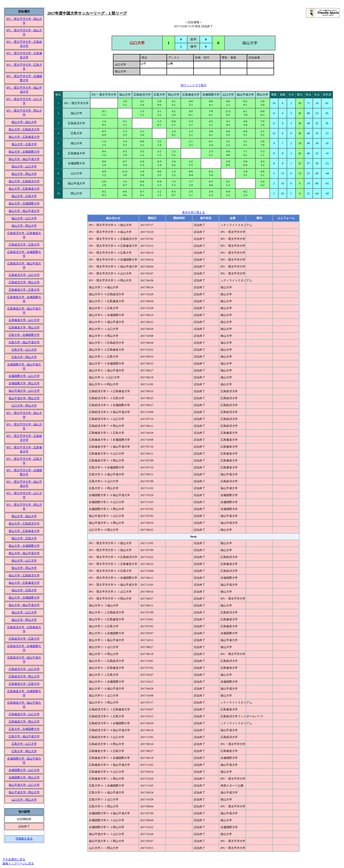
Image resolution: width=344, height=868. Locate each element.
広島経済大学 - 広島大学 (24, 245)
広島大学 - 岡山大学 (24, 357)
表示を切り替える (193, 212)
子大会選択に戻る (14, 859)
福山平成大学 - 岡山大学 (24, 398)
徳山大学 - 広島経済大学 (24, 129)
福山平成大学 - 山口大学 (24, 391)
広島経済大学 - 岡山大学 (24, 282)
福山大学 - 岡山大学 (24, 226)
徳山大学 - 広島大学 (24, 144)
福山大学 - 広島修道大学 (24, 189)
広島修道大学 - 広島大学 (24, 290)
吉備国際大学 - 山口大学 (24, 376)
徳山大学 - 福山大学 (24, 122)
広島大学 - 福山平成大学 (24, 342)
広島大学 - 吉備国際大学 (24, 335)
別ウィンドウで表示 (193, 85)
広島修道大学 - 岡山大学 (24, 327)
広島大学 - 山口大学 (24, 350)
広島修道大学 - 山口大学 (24, 320)
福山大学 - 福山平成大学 (24, 211)
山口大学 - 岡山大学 (24, 406)
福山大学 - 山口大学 (24, 218)
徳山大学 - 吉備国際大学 (24, 152)
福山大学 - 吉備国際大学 (24, 204)
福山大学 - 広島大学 (24, 196)
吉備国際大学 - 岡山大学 (24, 383)
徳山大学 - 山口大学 (24, 166)
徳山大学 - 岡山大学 (24, 174)
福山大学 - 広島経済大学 (24, 181)
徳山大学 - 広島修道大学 (24, 137)
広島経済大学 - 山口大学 (24, 275)
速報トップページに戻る (18, 863)
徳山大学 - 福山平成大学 (24, 159)
